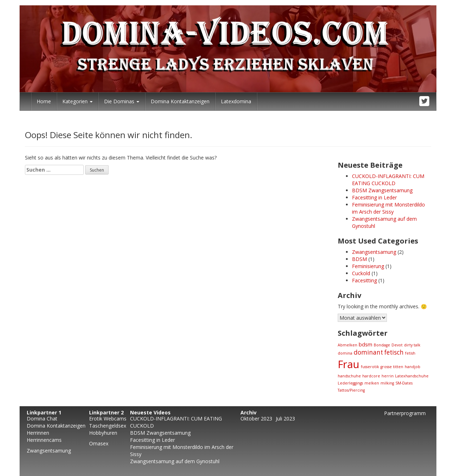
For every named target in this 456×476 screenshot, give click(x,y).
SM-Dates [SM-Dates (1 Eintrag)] (404, 383)
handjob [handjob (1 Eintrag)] (413, 367)
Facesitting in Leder (374, 197)
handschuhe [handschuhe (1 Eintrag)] (349, 376)
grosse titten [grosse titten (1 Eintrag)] (392, 367)
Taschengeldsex (108, 426)
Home (44, 101)
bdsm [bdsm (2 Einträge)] (366, 344)
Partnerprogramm (405, 413)
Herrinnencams (44, 440)
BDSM (359, 259)
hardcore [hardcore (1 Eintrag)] (371, 376)
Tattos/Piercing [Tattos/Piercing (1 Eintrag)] (351, 390)
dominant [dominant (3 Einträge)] (368, 352)
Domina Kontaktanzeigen (180, 101)
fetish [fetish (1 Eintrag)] (410, 353)
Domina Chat (42, 419)
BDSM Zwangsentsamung (382, 190)
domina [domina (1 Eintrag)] (345, 353)
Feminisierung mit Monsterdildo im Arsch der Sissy (388, 208)
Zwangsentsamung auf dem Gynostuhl (175, 461)
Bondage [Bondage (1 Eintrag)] (382, 345)
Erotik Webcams (108, 419)
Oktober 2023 (256, 419)
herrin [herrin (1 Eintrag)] (388, 376)
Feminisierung (368, 266)
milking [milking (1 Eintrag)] (387, 383)
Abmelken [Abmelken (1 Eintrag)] (348, 345)
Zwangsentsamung (374, 252)
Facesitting (364, 280)
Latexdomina (236, 101)
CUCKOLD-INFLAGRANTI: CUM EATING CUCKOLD (388, 180)
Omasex (99, 443)
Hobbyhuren (103, 433)
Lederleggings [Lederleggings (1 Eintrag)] (350, 383)
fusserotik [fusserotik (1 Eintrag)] (370, 367)
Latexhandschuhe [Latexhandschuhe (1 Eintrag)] (412, 376)
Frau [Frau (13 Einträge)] (349, 364)
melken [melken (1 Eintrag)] (372, 383)
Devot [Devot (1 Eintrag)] (397, 345)
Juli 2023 (285, 419)
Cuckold (361, 273)
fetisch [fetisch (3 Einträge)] (394, 352)
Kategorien (77, 101)
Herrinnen (38, 433)
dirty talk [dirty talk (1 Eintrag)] (412, 345)
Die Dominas (122, 101)
